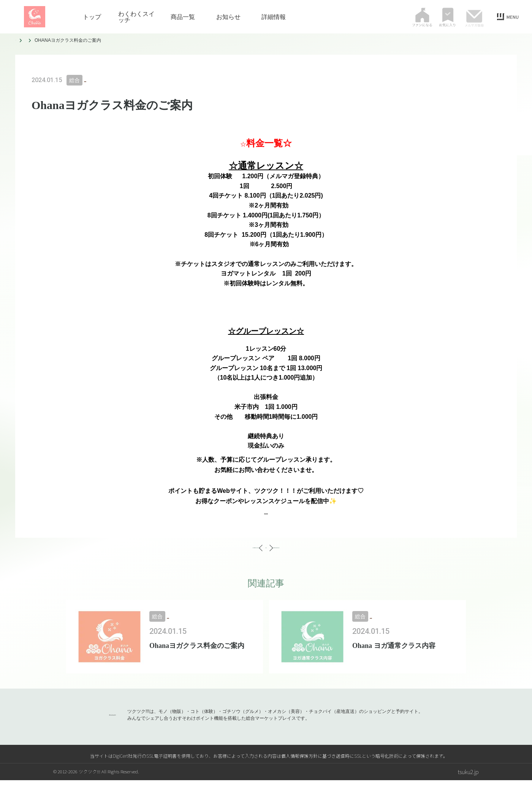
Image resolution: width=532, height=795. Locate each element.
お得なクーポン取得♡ (266, 511)
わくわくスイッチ (136, 17)
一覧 (266, 555)
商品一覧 (183, 17)
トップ (92, 17)
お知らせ (228, 17)
